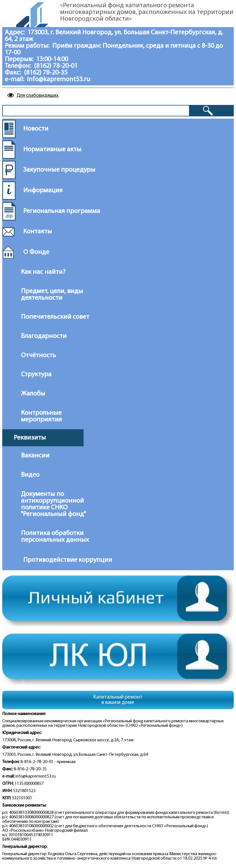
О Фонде (36, 252)
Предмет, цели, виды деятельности (52, 295)
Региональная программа (62, 211)
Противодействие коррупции (64, 560)
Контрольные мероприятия (41, 416)
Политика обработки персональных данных (55, 537)
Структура (36, 375)
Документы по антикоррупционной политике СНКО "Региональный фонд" (53, 504)
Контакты (38, 232)
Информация (43, 191)
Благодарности (44, 336)
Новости (36, 129)
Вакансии (35, 456)
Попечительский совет (55, 317)
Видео (30, 475)
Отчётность (38, 356)
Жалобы (33, 394)
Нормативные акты (52, 150)
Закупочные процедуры (59, 170)
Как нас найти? (43, 272)
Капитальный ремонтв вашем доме (118, 700)
